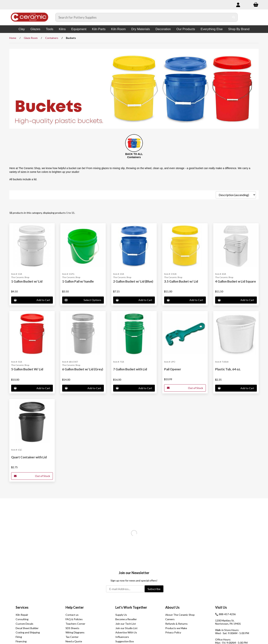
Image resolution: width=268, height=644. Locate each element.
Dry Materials (141, 29)
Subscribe (154, 589)
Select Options (83, 300)
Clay (22, 29)
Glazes (35, 29)
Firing (19, 637)
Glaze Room (31, 38)
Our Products (186, 29)
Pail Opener (173, 369)
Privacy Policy (173, 632)
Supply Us (121, 615)
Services (22, 607)
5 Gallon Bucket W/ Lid (27, 369)
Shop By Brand (239, 29)
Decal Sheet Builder (27, 628)
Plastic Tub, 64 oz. (228, 369)
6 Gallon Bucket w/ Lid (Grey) (83, 369)
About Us (172, 607)
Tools (50, 29)
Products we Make (176, 628)
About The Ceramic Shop (180, 615)
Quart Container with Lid (29, 457)
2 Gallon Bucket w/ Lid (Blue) (133, 281)
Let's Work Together (131, 607)
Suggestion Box (125, 641)
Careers (170, 619)
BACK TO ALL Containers (134, 156)
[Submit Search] (234, 17)
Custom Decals (24, 624)
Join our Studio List (126, 628)
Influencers (122, 637)
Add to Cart (32, 300)
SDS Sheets (72, 628)
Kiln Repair (22, 615)
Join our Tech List (126, 624)
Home (13, 38)
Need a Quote (74, 641)
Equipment (79, 29)
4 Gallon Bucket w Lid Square (236, 281)
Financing (21, 641)
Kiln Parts (99, 29)
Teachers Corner (75, 624)
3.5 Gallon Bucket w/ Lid (181, 281)
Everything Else (212, 29)
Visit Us (221, 607)
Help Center (75, 607)
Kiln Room (118, 29)
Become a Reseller (126, 619)
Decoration (163, 29)
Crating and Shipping (28, 632)
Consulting (22, 619)
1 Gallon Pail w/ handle (78, 281)
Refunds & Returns (176, 624)
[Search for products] (143, 17)
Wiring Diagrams (75, 632)
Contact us (72, 615)
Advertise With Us (126, 632)
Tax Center (72, 637)
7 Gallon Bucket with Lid (130, 369)
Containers (52, 38)
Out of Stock (185, 388)
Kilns (62, 29)
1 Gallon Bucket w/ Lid (27, 281)
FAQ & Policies (74, 619)
